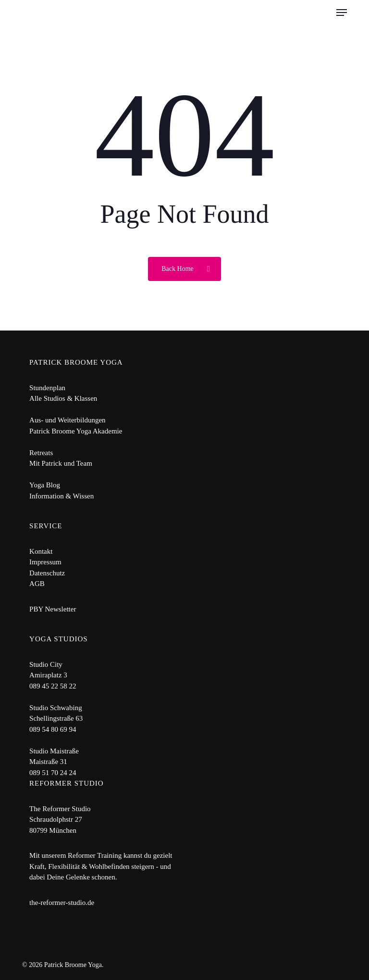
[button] (342, 13)
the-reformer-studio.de (62, 903)
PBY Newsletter (53, 609)
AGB (37, 584)
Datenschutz (47, 573)
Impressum (45, 562)
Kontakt (41, 551)
